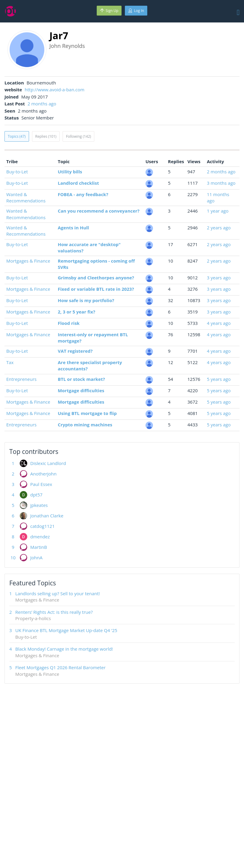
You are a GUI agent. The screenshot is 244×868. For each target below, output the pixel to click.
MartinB (39, 547)
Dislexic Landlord (48, 463)
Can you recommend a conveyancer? (99, 211)
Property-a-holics (33, 618)
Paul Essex (41, 484)
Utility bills (70, 172)
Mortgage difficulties (81, 390)
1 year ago (218, 211)
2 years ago (219, 228)
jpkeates (39, 505)
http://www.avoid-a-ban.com (55, 90)
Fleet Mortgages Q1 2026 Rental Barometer (60, 667)
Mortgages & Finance (28, 261)
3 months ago (221, 183)
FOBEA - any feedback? (83, 194)
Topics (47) (17, 136)
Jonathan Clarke (47, 516)
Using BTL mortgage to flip (87, 413)
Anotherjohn (43, 474)
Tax (10, 362)
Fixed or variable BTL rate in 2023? (96, 289)
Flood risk (69, 323)
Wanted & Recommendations (26, 197)
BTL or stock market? (81, 379)
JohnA (36, 558)
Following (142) (78, 136)
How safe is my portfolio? (86, 300)
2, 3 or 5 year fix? (76, 312)
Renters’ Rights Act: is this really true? (54, 612)
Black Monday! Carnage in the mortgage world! (64, 649)
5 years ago (219, 379)
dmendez (40, 537)
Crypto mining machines (85, 425)
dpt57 (36, 495)
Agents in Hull (73, 228)
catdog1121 (43, 526)
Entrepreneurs (21, 379)
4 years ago (219, 323)
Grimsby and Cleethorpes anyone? (96, 278)
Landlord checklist (78, 183)
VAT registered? (75, 351)
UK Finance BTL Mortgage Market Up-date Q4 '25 (66, 630)
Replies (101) (46, 136)
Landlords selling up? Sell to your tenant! (58, 593)
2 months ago (42, 104)
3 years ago (219, 278)
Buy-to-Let (17, 172)
